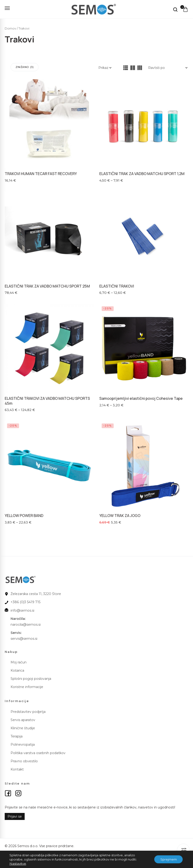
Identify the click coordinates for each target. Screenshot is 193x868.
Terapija (17, 735)
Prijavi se (15, 815)
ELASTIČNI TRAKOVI (117, 286)
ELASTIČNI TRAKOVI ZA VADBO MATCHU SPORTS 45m (47, 400)
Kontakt (17, 768)
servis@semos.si (24, 637)
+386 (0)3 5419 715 (25, 601)
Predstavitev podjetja (28, 710)
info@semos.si (22, 609)
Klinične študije (23, 727)
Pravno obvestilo (24, 760)
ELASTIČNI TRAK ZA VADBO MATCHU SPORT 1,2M (142, 174)
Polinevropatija (23, 743)
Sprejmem (167, 859)
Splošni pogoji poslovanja (31, 677)
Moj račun (19, 661)
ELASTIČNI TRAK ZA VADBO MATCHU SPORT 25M (47, 286)
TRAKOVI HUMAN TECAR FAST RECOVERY (41, 174)
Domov (10, 28)
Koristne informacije (27, 685)
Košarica (17, 669)
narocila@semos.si (26, 623)
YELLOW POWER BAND (24, 515)
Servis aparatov (23, 718)
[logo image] (91, 9)
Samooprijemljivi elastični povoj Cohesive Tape (141, 398)
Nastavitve (17, 864)
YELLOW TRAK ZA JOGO (120, 515)
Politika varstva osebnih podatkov (38, 751)
